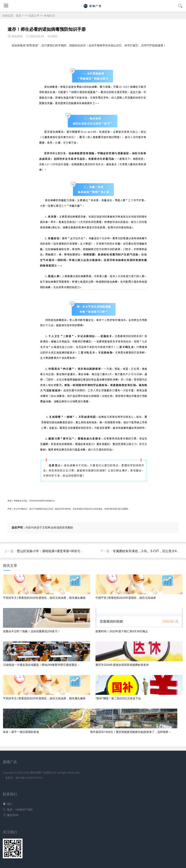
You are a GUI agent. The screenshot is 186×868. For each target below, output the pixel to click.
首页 (19, 15)
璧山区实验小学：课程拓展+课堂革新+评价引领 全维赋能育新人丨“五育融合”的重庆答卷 (79, 551)
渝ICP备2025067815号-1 (30, 778)
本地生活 (49, 15)
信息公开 (34, 15)
